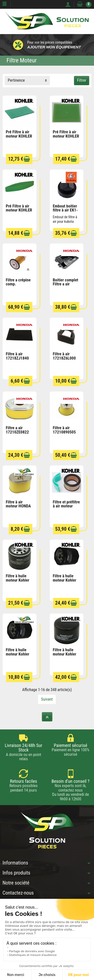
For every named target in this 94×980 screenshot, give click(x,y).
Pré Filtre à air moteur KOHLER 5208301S (19, 210)
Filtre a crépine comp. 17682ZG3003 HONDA (18, 286)
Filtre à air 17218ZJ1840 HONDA (17, 358)
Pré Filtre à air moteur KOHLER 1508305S (66, 136)
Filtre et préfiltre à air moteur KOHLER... (66, 506)
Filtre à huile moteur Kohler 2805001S (65, 654)
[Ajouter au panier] (27, 159)
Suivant (47, 699)
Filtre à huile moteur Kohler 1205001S (18, 580)
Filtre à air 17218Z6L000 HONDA (64, 358)
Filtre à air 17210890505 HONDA (64, 432)
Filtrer (82, 80)
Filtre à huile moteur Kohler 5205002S (65, 580)
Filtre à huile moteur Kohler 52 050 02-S (18, 654)
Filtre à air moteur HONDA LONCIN (18, 506)
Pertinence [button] (16, 80)
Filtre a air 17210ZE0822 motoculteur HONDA (17, 434)
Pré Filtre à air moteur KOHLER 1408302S (19, 136)
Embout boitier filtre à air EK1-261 (65, 210)
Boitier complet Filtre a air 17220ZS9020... (66, 284)
